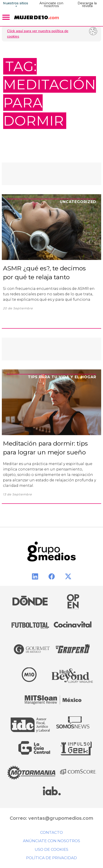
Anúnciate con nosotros (51, 5)
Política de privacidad (51, 858)
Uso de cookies (51, 849)
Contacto (51, 832)
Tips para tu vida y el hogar (62, 377)
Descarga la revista (87, 5)
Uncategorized (78, 202)
